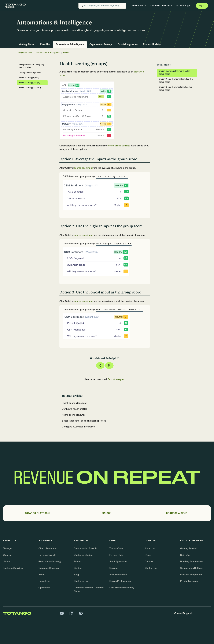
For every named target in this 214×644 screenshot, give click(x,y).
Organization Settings (101, 45)
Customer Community (161, 6)
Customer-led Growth (85, 549)
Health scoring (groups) (29, 83)
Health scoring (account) (74, 403)
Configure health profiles (75, 409)
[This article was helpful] (100, 366)
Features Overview (13, 568)
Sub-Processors (118, 575)
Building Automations (192, 562)
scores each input (83, 168)
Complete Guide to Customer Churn (89, 589)
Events (78, 562)
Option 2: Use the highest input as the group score (176, 81)
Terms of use (116, 549)
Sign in (202, 6)
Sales (41, 575)
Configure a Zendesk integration (78, 427)
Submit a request (116, 379)
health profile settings (119, 146)
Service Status (139, 6)
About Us (150, 549)
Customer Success (49, 568)
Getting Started (27, 45)
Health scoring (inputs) (73, 415)
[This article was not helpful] (109, 366)
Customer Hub (81, 581)
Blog (76, 575)
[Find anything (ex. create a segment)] (102, 6)
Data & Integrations (128, 45)
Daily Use (45, 45)
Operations (44, 588)
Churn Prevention (48, 549)
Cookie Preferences (120, 581)
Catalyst (7, 555)
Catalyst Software (25, 53)
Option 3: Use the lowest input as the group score (175, 89)
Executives (44, 581)
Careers (149, 562)
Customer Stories (83, 555)
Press (148, 555)
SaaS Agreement (118, 562)
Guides (78, 568)
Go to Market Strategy (50, 562)
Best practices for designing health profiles (84, 421)
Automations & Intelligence (70, 45)
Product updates (189, 581)
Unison (7, 562)
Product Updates (152, 45)
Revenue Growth (47, 555)
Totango (7, 549)
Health (66, 53)
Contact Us (151, 568)
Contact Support (184, 6)
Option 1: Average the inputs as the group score (174, 73)
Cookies (114, 568)
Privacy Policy (117, 555)
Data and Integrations (191, 575)
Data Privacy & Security (122, 588)
